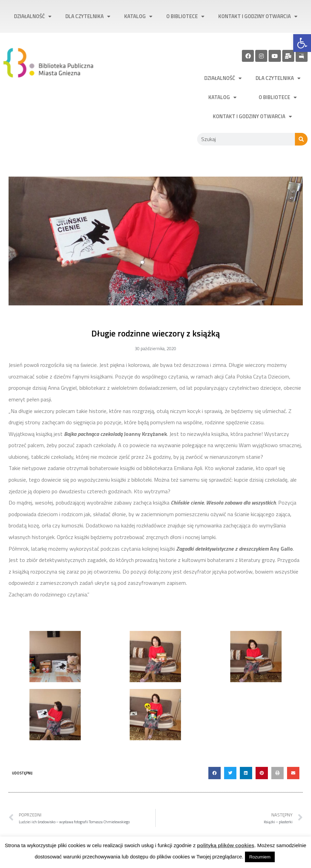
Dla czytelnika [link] (88, 17)
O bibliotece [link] (185, 17)
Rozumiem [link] (260, 857)
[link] (302, 43)
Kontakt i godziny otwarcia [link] (258, 17)
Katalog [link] (138, 17)
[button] (215, 773)
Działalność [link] (33, 17)
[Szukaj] (301, 139)
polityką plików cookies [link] (226, 845)
